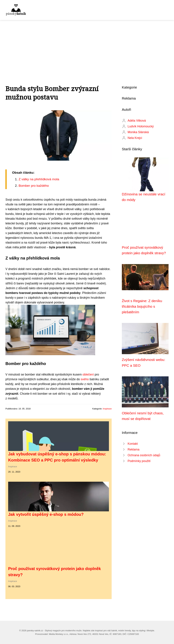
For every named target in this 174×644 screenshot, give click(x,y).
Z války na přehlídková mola (39, 179)
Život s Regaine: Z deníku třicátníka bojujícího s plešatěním (142, 306)
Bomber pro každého (34, 186)
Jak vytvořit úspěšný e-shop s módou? (46, 514)
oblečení (88, 374)
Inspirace (107, 409)
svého (85, 379)
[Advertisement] (87, 45)
